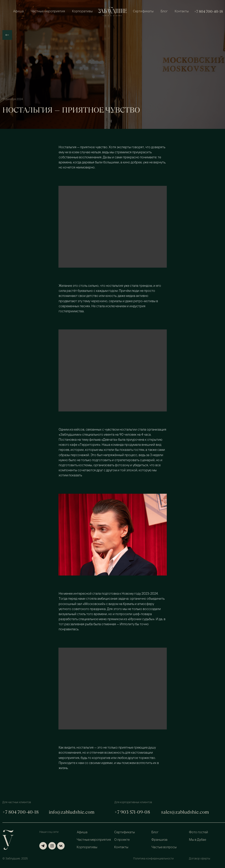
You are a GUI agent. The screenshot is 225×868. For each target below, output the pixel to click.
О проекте (122, 840)
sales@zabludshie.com (185, 812)
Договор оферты (200, 859)
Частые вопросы (164, 847)
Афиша (18, 12)
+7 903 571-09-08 (132, 812)
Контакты (182, 12)
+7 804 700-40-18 (209, 11)
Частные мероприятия (48, 12)
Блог (164, 12)
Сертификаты (143, 12)
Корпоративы (82, 12)
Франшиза (159, 840)
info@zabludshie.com (72, 812)
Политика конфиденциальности (153, 859)
